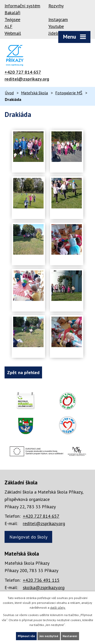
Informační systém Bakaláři (22, 9)
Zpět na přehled (23, 372)
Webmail (13, 33)
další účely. (58, 608)
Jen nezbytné (49, 636)
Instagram (58, 19)
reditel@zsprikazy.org (27, 79)
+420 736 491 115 (41, 580)
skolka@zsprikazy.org (44, 587)
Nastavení (70, 636)
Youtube (56, 26)
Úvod (9, 93)
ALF (8, 26)
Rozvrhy (56, 6)
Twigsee (12, 19)
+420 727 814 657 (23, 72)
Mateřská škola (34, 93)
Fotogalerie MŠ (69, 93)
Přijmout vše (26, 636)
